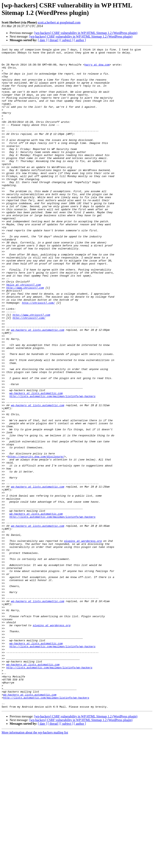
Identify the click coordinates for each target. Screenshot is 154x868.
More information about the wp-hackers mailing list (35, 864)
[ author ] (80, 40)
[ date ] (42, 40)
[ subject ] (67, 40)
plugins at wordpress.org (83, 640)
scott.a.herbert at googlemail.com (59, 22)
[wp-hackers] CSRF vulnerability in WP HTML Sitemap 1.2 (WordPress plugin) (86, 33)
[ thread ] (54, 40)
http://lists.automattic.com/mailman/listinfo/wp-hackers (52, 466)
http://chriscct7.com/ (38, 354)
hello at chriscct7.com (23, 332)
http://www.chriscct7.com (25, 336)
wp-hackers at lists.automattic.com (38, 386)
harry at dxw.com (97, 68)
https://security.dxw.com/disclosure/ (36, 538)
